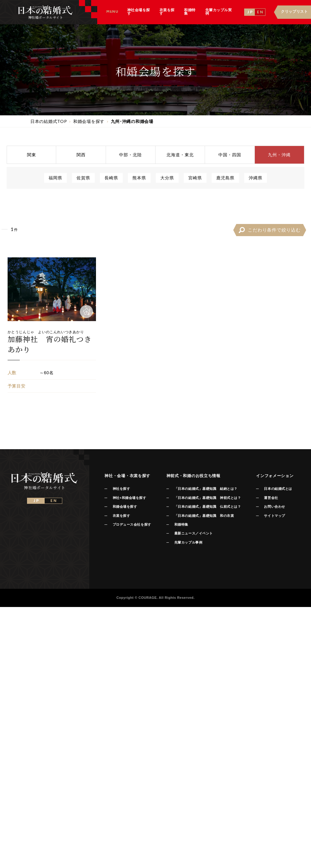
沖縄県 (256, 178)
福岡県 (55, 178)
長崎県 (111, 178)
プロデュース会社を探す (132, 524)
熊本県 (139, 178)
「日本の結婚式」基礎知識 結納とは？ (206, 489)
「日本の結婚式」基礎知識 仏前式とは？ (208, 507)
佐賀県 (83, 178)
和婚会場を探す (125, 507)
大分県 (167, 178)
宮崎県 (195, 178)
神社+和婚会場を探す (130, 498)
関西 (81, 155)
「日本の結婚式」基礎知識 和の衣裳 (204, 516)
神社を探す (121, 489)
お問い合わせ (274, 507)
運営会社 (271, 498)
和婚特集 (181, 524)
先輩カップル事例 (188, 542)
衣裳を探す (121, 516)
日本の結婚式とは (278, 489)
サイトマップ (274, 516)
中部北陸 (130, 155)
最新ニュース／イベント (194, 533)
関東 (32, 155)
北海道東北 (180, 155)
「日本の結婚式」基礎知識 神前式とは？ (208, 498)
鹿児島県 (225, 178)
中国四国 (230, 155)
